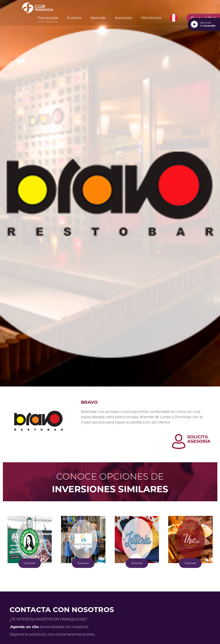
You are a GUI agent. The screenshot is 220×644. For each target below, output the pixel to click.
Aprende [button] (98, 18)
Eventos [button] (74, 18)
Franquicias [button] (48, 18)
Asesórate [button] (123, 18)
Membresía (151, 18)
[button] (174, 18)
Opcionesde (208, 24)
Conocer (30, 563)
